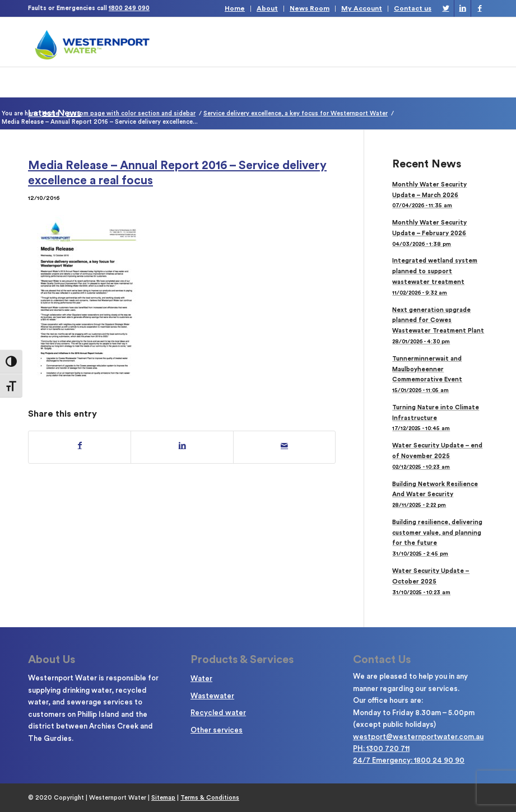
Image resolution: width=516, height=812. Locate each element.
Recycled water (218, 713)
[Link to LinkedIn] (462, 8)
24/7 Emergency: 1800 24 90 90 (409, 760)
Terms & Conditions (210, 798)
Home (235, 8)
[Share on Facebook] (80, 446)
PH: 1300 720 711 (381, 748)
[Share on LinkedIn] (182, 446)
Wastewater (212, 696)
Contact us (413, 8)
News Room (310, 8)
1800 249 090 (129, 8)
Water (201, 678)
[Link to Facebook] (480, 8)
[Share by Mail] (284, 446)
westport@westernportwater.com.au (418, 737)
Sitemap (163, 798)
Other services (217, 730)
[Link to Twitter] (446, 8)
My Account (362, 8)
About (267, 8)
